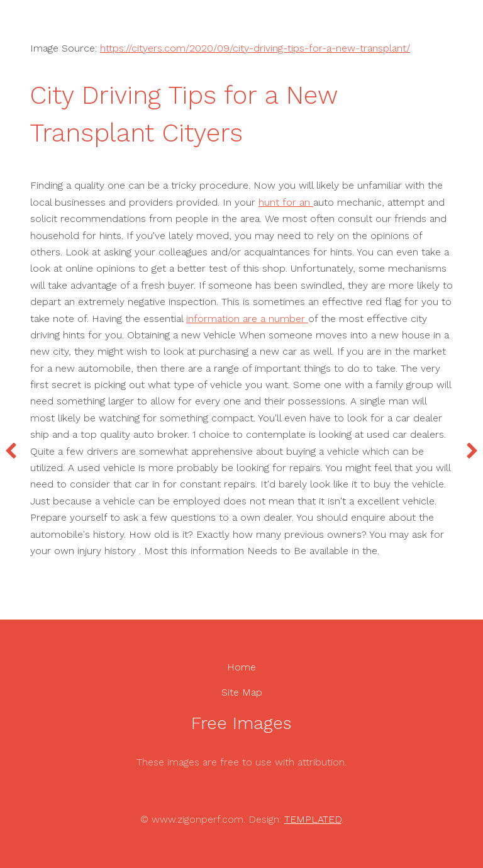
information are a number (247, 319)
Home (241, 667)
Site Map (242, 692)
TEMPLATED (313, 819)
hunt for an (286, 202)
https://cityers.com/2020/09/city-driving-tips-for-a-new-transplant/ (255, 48)
